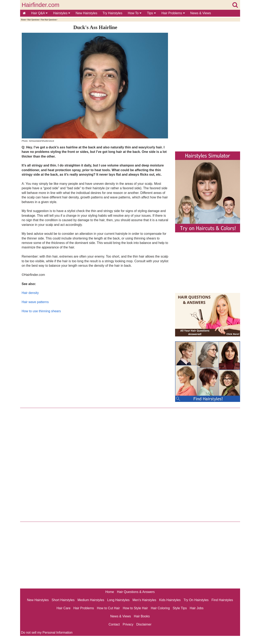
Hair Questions (33, 20)
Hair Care (63, 608)
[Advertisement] (95, 362)
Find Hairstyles (222, 600)
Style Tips (180, 608)
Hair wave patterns (35, 302)
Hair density (30, 293)
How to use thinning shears (41, 311)
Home (23, 20)
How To (135, 13)
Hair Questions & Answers (136, 592)
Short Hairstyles (63, 600)
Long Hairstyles (118, 600)
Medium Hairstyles (91, 600)
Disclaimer (144, 624)
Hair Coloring (160, 608)
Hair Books (142, 616)
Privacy (128, 624)
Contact (114, 624)
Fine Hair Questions (48, 20)
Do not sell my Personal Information (47, 633)
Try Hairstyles (112, 13)
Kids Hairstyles (170, 600)
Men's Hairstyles (144, 600)
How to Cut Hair (108, 608)
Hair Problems (173, 13)
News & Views (201, 13)
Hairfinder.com (41, 5)
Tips (151, 13)
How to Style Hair (135, 608)
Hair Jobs (197, 608)
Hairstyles (62, 13)
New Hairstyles (86, 13)
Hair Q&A (39, 13)
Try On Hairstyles (196, 600)
